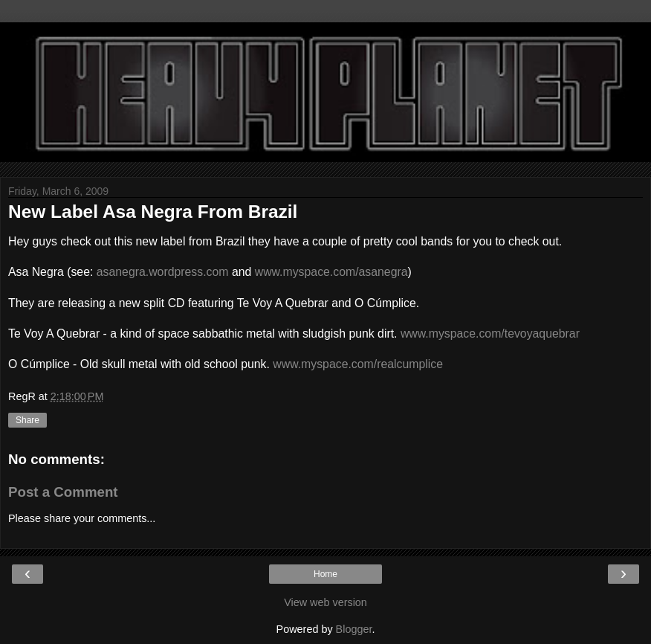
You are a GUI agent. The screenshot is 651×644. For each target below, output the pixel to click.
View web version (325, 602)
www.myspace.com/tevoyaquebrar (490, 334)
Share (27, 420)
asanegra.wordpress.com (163, 272)
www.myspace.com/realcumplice (358, 364)
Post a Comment (63, 492)
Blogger (354, 629)
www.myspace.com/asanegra (331, 272)
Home (325, 574)
